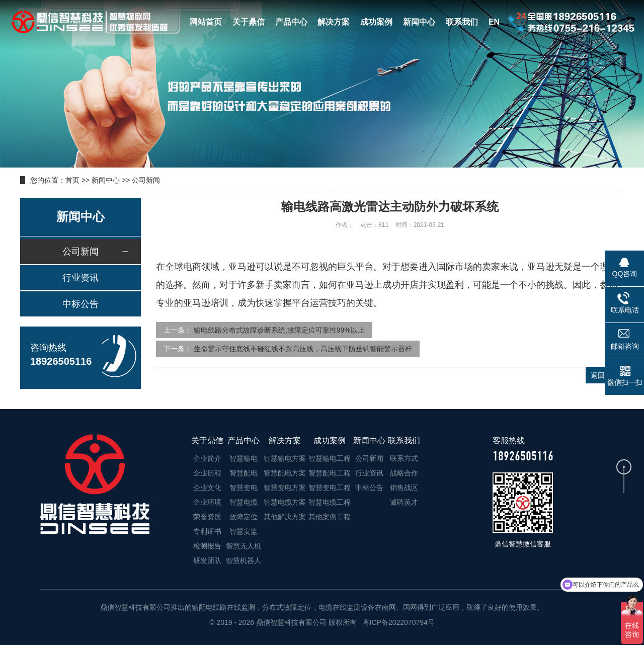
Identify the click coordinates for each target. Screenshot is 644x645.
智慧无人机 (244, 546)
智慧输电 (244, 458)
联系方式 (404, 458)
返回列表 (605, 375)
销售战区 (404, 488)
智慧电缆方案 (285, 502)
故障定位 (244, 517)
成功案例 (376, 22)
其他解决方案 (285, 517)
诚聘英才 (404, 502)
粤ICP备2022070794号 (398, 622)
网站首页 (206, 22)
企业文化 (207, 488)
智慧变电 (244, 488)
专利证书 (207, 531)
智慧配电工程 (330, 473)
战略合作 (404, 473)
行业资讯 (80, 278)
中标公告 (80, 304)
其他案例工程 (330, 517)
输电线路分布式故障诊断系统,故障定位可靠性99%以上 (279, 330)
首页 (72, 180)
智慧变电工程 (330, 488)
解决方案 (334, 22)
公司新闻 (146, 180)
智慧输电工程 (330, 458)
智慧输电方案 (285, 458)
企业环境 (207, 502)
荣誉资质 (207, 517)
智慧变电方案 (285, 488)
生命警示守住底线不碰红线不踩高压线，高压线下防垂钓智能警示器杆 (303, 349)
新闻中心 (419, 22)
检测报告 (207, 546)
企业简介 (207, 458)
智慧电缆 (244, 502)
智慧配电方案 (285, 473)
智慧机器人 (244, 560)
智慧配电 (244, 473)
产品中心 (291, 22)
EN (494, 22)
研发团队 (207, 560)
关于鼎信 (249, 22)
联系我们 (462, 22)
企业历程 (207, 473)
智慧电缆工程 (330, 502)
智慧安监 (244, 531)
